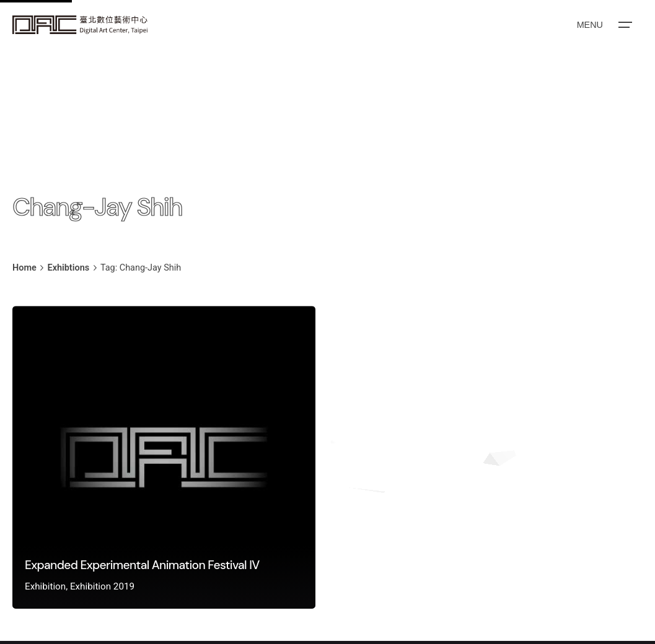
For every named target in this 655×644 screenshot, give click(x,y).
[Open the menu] (604, 25)
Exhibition (45, 586)
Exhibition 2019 (102, 586)
